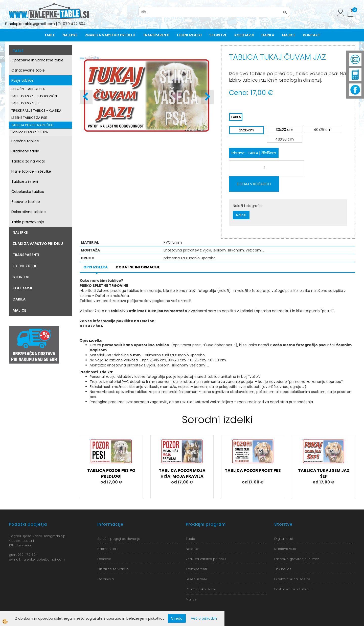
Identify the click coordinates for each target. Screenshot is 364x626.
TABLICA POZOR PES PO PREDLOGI (111, 473)
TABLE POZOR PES (25, 103)
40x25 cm (323, 130)
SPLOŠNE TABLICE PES (28, 89)
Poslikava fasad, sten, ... (293, 589)
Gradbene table (25, 151)
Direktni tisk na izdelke (292, 579)
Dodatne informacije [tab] (138, 267)
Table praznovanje (28, 222)
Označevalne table (28, 70)
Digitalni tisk (284, 539)
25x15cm (247, 130)
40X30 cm (285, 139)
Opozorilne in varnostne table (37, 60)
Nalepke (70, 35)
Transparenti (156, 35)
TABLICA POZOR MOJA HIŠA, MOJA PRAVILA (182, 473)
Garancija (106, 579)
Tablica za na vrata (28, 161)
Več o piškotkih (204, 618)
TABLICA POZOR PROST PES (253, 470)
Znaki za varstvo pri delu (110, 35)
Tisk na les (283, 569)
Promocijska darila (201, 589)
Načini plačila (108, 549)
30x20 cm (285, 130)
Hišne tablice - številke (31, 171)
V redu (177, 618)
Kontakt (311, 35)
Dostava (104, 559)
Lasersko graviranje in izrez (297, 559)
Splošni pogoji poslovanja (119, 539)
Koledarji (244, 35)
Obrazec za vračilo (113, 569)
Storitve (218, 35)
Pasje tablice (22, 80)
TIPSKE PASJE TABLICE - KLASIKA (36, 111)
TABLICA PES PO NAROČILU (32, 125)
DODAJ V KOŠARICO (254, 184)
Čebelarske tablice (28, 192)
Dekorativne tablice (29, 212)
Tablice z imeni (25, 181)
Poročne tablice (25, 141)
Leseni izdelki (189, 35)
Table (50, 35)
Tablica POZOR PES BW (30, 132)
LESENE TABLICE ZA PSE (29, 118)
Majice (289, 35)
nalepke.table (20, 24)
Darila (268, 35)
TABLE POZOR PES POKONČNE (35, 96)
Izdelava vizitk (285, 549)
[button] (207, 97)
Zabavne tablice (26, 202)
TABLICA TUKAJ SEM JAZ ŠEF (324, 473)
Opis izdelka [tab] (96, 267)
